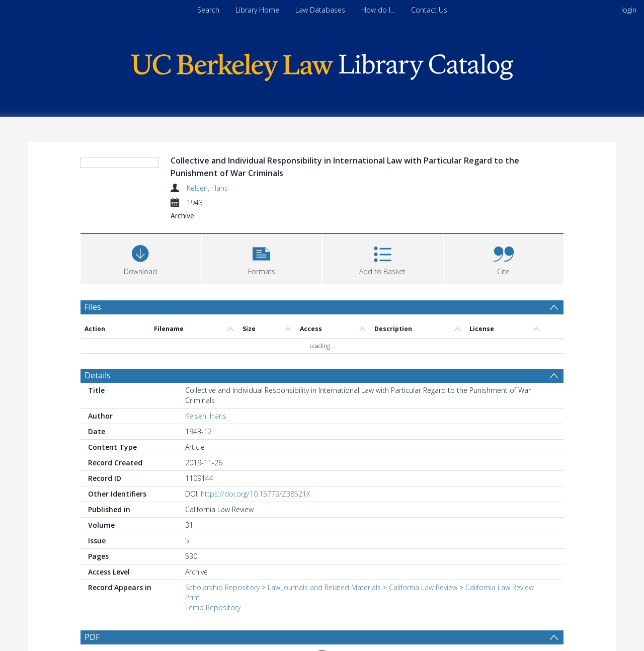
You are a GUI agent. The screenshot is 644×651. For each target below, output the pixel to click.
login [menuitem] (629, 10)
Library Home (257, 10)
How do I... (378, 10)
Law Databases (320, 10)
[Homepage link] (322, 65)
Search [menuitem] (208, 10)
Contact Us (429, 10)
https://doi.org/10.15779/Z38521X (256, 494)
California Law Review (423, 587)
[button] (262, 258)
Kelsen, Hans (207, 188)
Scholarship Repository (222, 587)
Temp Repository (213, 607)
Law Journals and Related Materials (324, 587)
